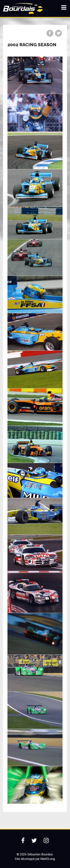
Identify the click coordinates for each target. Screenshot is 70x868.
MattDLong (48, 859)
